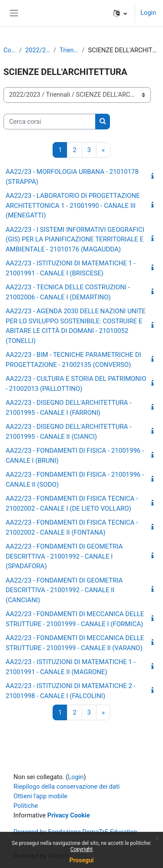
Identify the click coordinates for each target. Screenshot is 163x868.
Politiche (26, 806)
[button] (120, 13)
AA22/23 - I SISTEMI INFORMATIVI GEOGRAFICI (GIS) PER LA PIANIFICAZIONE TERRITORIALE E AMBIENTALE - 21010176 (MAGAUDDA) (75, 239)
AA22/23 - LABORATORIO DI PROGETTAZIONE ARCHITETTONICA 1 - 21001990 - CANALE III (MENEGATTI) (73, 205)
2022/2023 (38, 50)
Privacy (58, 815)
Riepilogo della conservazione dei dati (67, 787)
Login (148, 13)
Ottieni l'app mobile (40, 796)
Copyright (81, 849)
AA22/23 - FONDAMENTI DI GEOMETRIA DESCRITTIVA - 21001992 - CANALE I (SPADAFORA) (64, 556)
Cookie (80, 815)
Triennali (69, 50)
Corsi (10, 50)
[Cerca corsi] (50, 122)
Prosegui (81, 860)
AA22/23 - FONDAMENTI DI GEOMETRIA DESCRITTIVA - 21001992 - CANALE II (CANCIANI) (64, 590)
